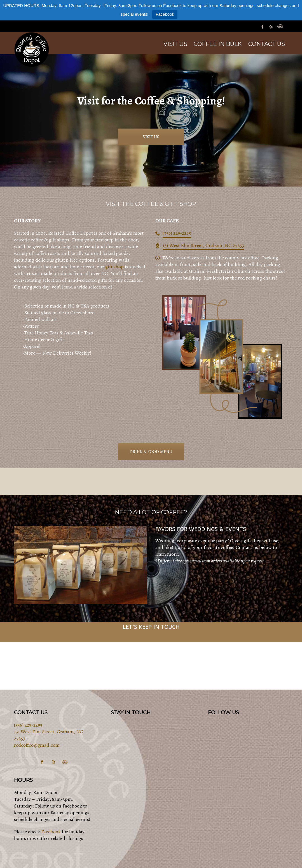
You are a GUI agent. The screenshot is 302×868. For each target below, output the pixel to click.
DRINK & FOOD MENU (151, 452)
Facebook (165, 14)
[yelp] (272, 26)
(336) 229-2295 (177, 233)
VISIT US (151, 137)
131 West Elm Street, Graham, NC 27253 (203, 245)
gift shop (114, 267)
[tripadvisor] (281, 26)
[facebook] (263, 26)
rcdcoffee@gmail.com (37, 745)
